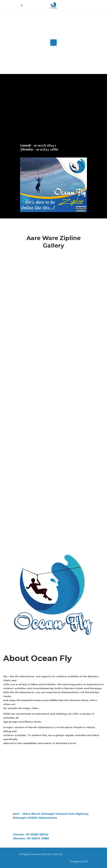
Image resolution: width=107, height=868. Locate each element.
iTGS (85, 861)
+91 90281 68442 (44, 145)
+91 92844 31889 (46, 149)
